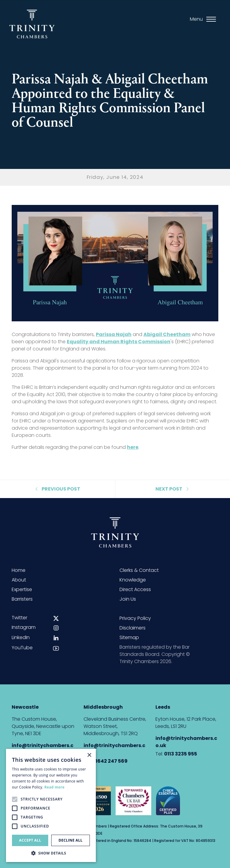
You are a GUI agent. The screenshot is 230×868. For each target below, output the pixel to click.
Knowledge (133, 580)
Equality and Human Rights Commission (119, 342)
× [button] (89, 755)
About (19, 580)
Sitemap (129, 637)
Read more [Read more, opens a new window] (54, 787)
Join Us (128, 599)
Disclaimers (133, 628)
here (133, 447)
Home (19, 570)
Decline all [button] (71, 840)
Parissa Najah (114, 334)
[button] (51, 853)
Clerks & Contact (139, 570)
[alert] (51, 805)
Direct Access (135, 589)
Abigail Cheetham (167, 334)
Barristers (22, 599)
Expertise (22, 589)
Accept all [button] (30, 840)
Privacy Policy (135, 618)
